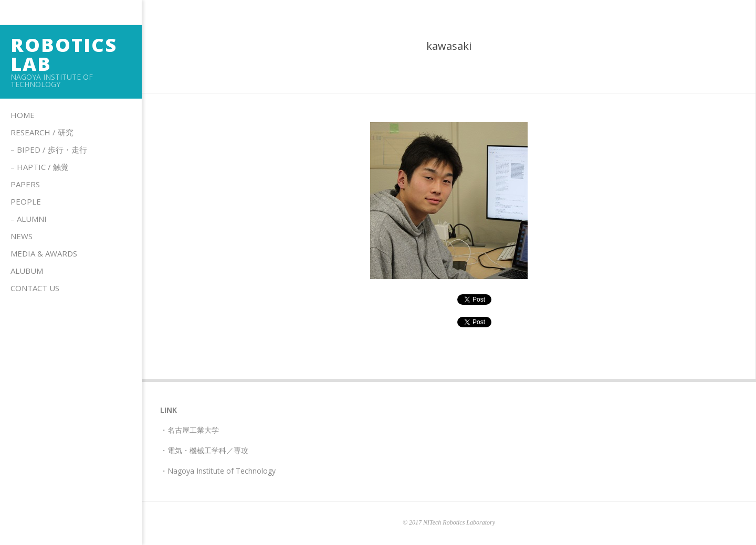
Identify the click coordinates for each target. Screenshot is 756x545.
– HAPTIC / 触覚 (40, 167)
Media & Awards (44, 253)
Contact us (35, 288)
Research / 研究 (42, 132)
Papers (25, 184)
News (22, 236)
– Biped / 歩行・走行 (49, 149)
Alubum (27, 271)
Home (23, 115)
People (26, 201)
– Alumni (29, 219)
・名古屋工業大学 (190, 430)
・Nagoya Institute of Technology (218, 471)
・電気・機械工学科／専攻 (204, 450)
